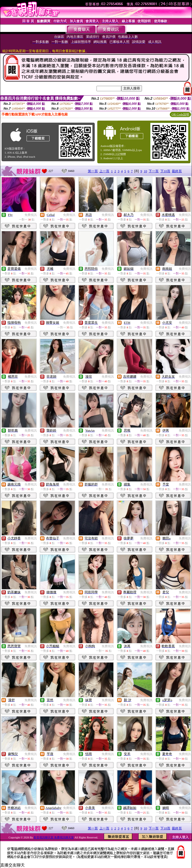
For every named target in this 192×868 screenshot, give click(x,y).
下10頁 (165, 171)
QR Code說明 (180, 114)
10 (145, 171)
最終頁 (177, 171)
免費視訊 (31, 215)
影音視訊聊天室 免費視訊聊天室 (54, 837)
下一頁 (154, 171)
